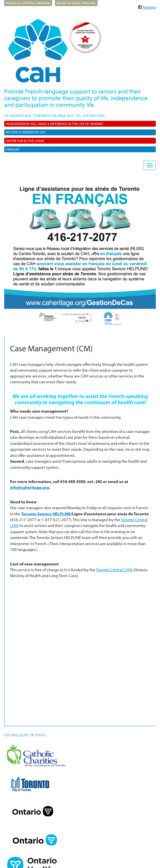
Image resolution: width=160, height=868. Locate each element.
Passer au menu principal (76, 3)
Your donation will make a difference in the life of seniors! (54, 124)
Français (13, 149)
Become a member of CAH (26, 132)
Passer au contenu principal (28, 3)
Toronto (149, 7)
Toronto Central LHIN (114, 570)
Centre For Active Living (25, 141)
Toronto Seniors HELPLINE (46, 514)
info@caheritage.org (30, 487)
